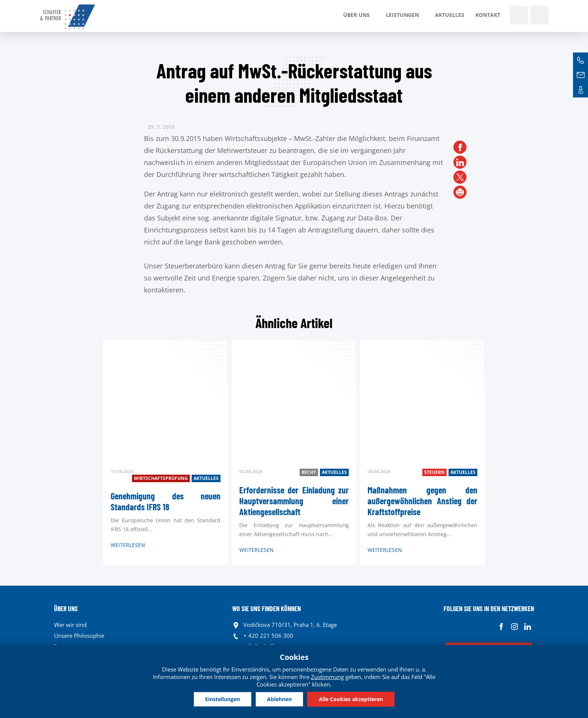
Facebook (501, 627)
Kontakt (488, 15)
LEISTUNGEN (402, 15)
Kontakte (580, 90)
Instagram (514, 627)
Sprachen (540, 15)
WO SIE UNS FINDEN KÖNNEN (266, 609)
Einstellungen (223, 699)
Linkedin (527, 627)
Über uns (356, 15)
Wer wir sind (70, 625)
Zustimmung (327, 677)
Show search (519, 15)
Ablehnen (279, 699)
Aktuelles (450, 15)
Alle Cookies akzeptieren (351, 699)
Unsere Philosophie (79, 636)
